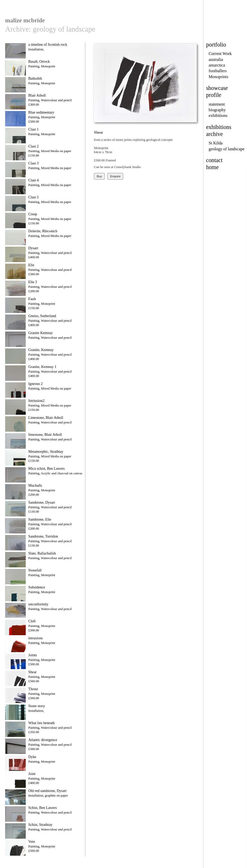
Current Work (220, 54)
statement (217, 104)
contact (214, 160)
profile (214, 95)
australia (216, 59)
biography (217, 110)
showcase (217, 88)
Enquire (115, 176)
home (212, 167)
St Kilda (216, 143)
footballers (218, 71)
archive (214, 134)
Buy (99, 176)
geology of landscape (227, 149)
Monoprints (218, 77)
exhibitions (218, 116)
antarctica (217, 65)
